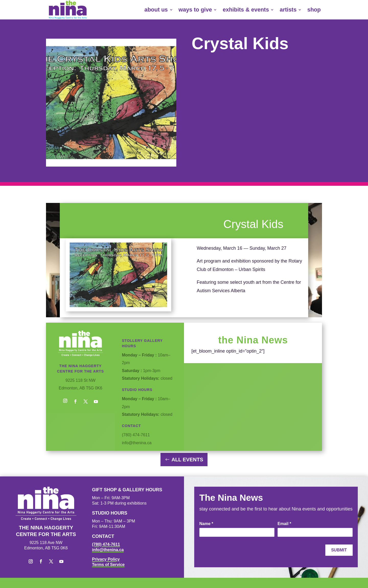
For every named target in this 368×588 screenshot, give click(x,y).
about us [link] (156, 10)
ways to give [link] (195, 10)
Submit (339, 550)
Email (284, 524)
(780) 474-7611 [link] (106, 544)
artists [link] (288, 10)
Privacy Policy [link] (106, 559)
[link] (68, 10)
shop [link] (314, 10)
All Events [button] (187, 460)
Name (206, 524)
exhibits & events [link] (246, 10)
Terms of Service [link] (108, 565)
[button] (65, 401)
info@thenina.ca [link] (108, 550)
